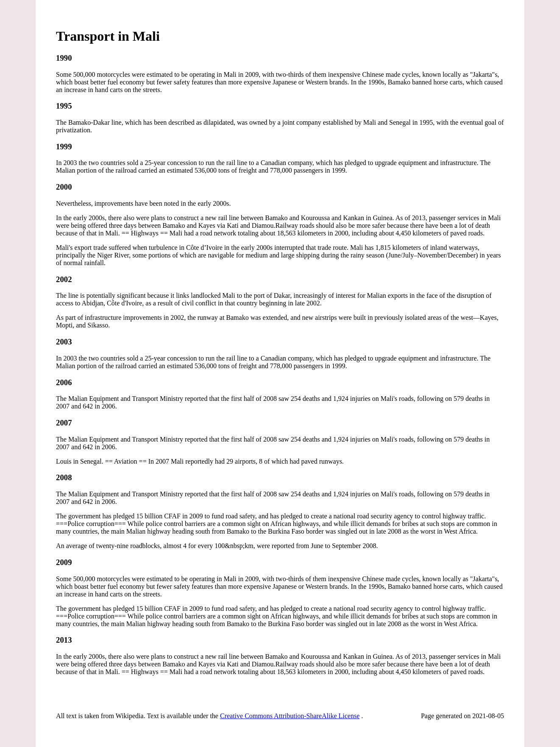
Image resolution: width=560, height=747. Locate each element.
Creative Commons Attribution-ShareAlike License (290, 716)
